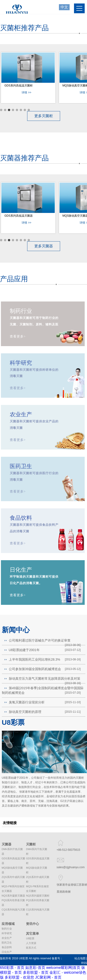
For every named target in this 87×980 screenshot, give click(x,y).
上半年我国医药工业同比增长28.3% (35, 659)
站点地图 (80, 958)
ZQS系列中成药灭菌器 (13, 879)
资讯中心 (32, 924)
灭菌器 (6, 844)
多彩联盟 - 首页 (36, 972)
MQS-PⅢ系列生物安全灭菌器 (13, 889)
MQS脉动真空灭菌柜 (37, 870)
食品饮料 (7, 947)
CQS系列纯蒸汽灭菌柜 (38, 912)
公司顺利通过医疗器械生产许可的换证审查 (40, 640)
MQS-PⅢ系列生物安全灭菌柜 (37, 889)
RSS (84, 963)
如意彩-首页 (35, 968)
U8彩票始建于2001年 (24, 650)
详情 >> (26, 93)
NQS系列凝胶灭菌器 (13, 896)
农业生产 (7, 938)
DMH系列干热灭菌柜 (37, 851)
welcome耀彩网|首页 (63, 968)
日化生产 (7, 952)
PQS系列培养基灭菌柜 (38, 903)
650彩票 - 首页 (12, 968)
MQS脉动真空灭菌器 (12, 870)
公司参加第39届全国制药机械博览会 (35, 669)
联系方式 (31, 948)
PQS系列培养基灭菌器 (13, 903)
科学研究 (7, 933)
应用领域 (8, 924)
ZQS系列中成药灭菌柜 (38, 879)
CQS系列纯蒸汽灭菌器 (13, 912)
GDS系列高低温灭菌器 (19, 216)
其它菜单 (32, 934)
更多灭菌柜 (44, 116)
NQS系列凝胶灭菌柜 (38, 896)
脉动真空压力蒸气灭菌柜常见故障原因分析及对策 (45, 679)
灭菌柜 (31, 844)
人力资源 (31, 943)
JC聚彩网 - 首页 (48, 977)
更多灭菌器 (44, 246)
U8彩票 (30, 938)
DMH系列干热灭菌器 (12, 851)
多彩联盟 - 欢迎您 (19, 977)
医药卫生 (7, 943)
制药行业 (7, 929)
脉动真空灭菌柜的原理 (25, 712)
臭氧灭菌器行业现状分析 (27, 702)
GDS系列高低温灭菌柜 (19, 86)
